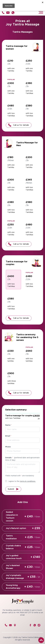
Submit (13, 489)
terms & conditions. (28, 481)
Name (8, 425)
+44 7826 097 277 (24, 613)
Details (22, 459)
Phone (8, 447)
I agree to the (20, 481)
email (22, 615)
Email (8, 436)
